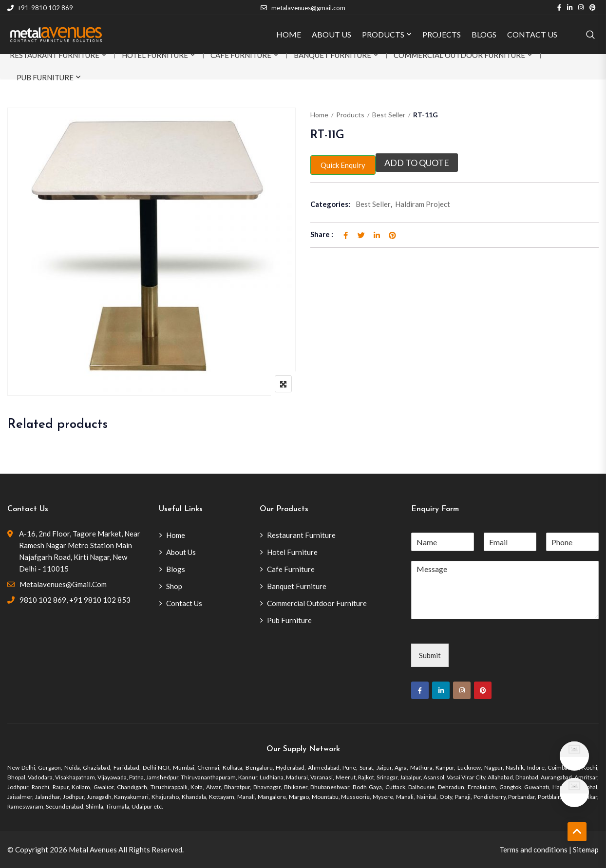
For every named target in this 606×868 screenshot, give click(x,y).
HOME (289, 34)
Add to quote (417, 163)
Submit (430, 655)
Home (319, 115)
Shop (174, 586)
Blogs (176, 569)
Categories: (330, 204)
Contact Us (184, 603)
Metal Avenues (93, 850)
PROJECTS (442, 34)
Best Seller (389, 115)
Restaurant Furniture (55, 55)
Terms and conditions (533, 850)
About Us (181, 552)
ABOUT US (331, 34)
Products (350, 115)
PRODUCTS (383, 34)
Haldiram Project (423, 204)
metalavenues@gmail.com (303, 8)
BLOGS (484, 34)
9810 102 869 (43, 600)
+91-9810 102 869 (40, 8)
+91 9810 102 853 (100, 600)
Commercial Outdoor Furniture (459, 55)
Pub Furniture (45, 77)
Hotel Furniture (155, 55)
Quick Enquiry (343, 165)
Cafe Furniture (241, 55)
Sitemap (586, 850)
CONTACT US (532, 34)
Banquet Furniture (332, 55)
